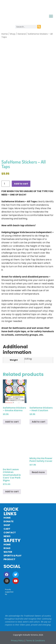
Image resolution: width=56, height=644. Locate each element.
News (7, 536)
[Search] (39, 27)
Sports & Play (13, 556)
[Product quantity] (6, 184)
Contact (10, 533)
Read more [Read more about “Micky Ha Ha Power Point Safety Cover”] (38, 472)
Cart (7, 529)
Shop (13, 34)
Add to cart (21, 184)
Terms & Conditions (36, 641)
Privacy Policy (17, 641)
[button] (51, 16)
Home (5, 34)
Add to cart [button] (12, 422)
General (22, 34)
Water (8, 552)
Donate (9, 521)
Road (7, 548)
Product (9, 559)
